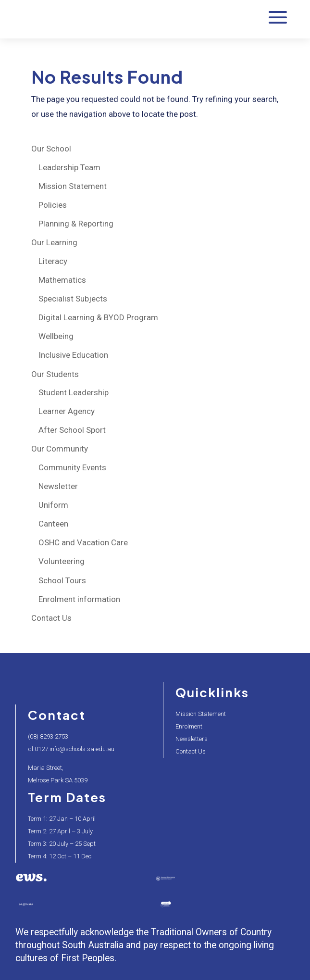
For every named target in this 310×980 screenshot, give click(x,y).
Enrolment (189, 726)
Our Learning (54, 242)
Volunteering (62, 561)
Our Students (55, 374)
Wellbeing (56, 336)
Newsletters (192, 739)
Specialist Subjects (73, 299)
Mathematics (62, 280)
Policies (53, 205)
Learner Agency (67, 411)
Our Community (60, 449)
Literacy (53, 261)
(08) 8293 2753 (48, 736)
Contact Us (51, 618)
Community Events (72, 467)
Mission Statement (73, 186)
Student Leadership (74, 392)
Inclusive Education (73, 355)
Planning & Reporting (76, 224)
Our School (51, 149)
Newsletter (58, 486)
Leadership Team (69, 167)
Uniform (53, 505)
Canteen (53, 524)
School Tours (62, 580)
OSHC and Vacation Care (83, 542)
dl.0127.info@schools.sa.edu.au (71, 749)
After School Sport (72, 430)
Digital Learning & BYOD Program (98, 317)
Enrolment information (79, 599)
